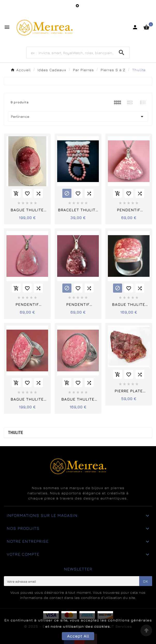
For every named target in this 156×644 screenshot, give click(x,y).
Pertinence (78, 117)
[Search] (70, 53)
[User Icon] (135, 27)
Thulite (16, 433)
